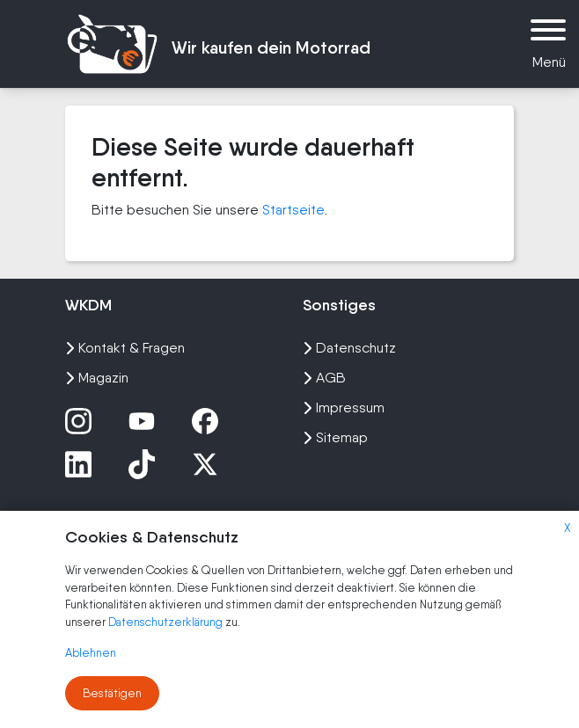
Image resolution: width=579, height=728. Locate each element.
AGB (324, 378)
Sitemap (335, 437)
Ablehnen (91, 653)
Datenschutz (349, 348)
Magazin (97, 378)
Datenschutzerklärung (167, 622)
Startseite (293, 210)
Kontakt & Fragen (125, 348)
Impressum (344, 408)
